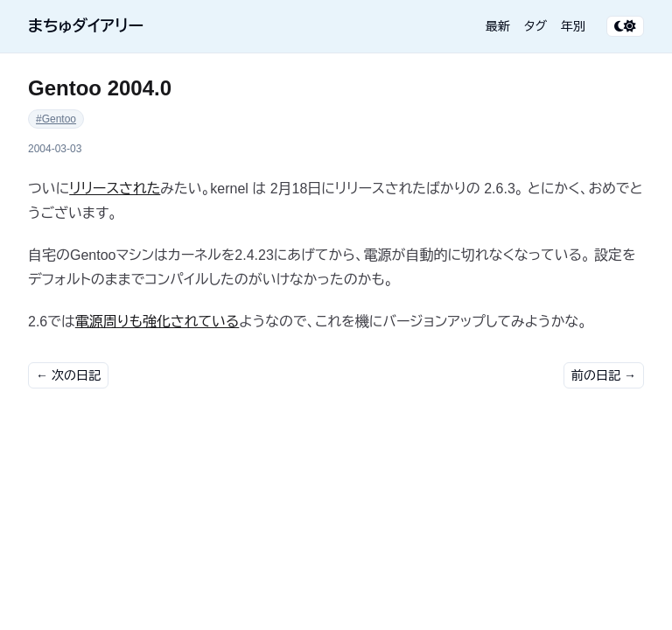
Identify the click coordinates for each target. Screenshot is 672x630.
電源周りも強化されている (157, 322)
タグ (535, 26)
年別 (573, 26)
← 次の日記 (68, 375)
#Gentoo (56, 119)
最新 (498, 26)
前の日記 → (604, 375)
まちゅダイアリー (86, 26)
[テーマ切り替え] (625, 26)
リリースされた (115, 189)
